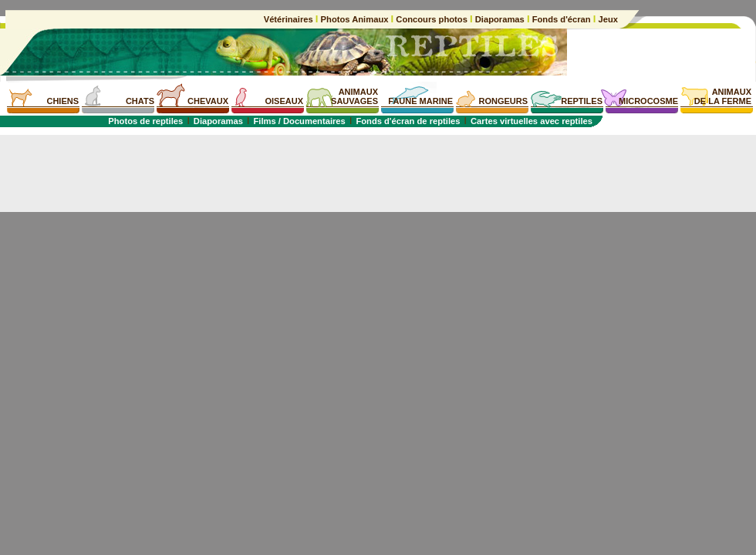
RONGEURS (503, 101)
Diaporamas (500, 19)
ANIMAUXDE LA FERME (723, 96)
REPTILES (582, 101)
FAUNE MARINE (420, 101)
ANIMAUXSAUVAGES (354, 96)
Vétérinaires (290, 19)
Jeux (607, 19)
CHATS (140, 101)
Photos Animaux (354, 19)
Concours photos (432, 19)
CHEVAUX (208, 101)
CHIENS (62, 101)
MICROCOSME (648, 101)
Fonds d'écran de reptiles (408, 121)
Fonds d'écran (562, 19)
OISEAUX (284, 101)
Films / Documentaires (299, 121)
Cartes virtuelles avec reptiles (532, 121)
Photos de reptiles (145, 121)
